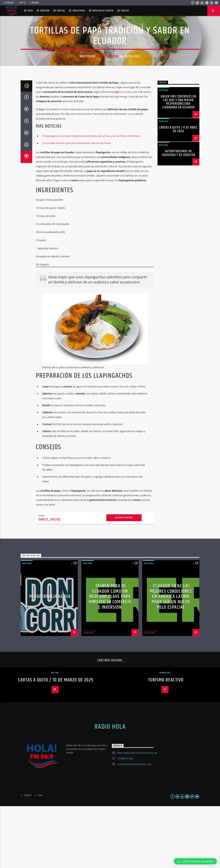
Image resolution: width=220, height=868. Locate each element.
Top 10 (22, 3)
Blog (40, 857)
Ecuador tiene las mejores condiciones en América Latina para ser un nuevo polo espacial (171, 658)
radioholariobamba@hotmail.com (134, 826)
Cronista (127, 154)
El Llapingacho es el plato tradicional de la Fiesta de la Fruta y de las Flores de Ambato (91, 198)
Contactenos (79, 11)
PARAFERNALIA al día (50, 658)
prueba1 (34, 3)
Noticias (61, 11)
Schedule (8, 3)
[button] (195, 861)
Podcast (28, 857)
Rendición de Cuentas (103, 11)
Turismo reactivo (166, 742)
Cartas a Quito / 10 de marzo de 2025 (56, 742)
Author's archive (124, 579)
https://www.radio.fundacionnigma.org (137, 815)
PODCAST (125, 11)
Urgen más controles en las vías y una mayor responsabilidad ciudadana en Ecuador (178, 164)
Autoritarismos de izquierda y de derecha (178, 215)
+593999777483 (125, 820)
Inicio (30, 11)
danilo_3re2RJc (107, 87)
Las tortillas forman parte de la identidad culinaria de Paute (77, 205)
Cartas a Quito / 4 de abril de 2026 (178, 191)
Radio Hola (110, 789)
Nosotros (45, 11)
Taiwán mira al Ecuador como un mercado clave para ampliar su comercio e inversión (110, 658)
